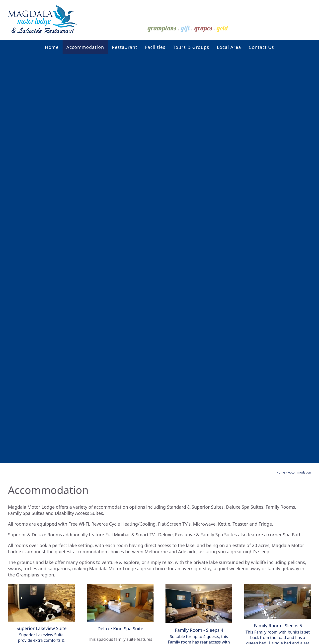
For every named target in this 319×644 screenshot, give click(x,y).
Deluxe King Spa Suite (97, 455)
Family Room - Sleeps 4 (98, 492)
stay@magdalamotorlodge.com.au (258, 469)
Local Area (229, 47)
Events (153, 447)
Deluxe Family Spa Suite (99, 507)
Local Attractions (166, 453)
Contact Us (261, 47)
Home (52, 47)
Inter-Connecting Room (99, 545)
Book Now (266, 404)
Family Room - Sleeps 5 (98, 477)
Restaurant (124, 47)
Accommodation (85, 47)
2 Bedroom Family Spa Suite (104, 447)
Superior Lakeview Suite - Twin (101, 526)
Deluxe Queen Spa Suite (99, 462)
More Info (41, 252)
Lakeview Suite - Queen (98, 485)
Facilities (155, 47)
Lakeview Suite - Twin (96, 500)
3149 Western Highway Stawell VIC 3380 (258, 463)
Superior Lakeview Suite (99, 515)
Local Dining (160, 460)
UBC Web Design (231, 637)
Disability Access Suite (97, 470)
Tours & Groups (191, 47)
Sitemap (75, 637)
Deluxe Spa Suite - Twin (99, 537)
